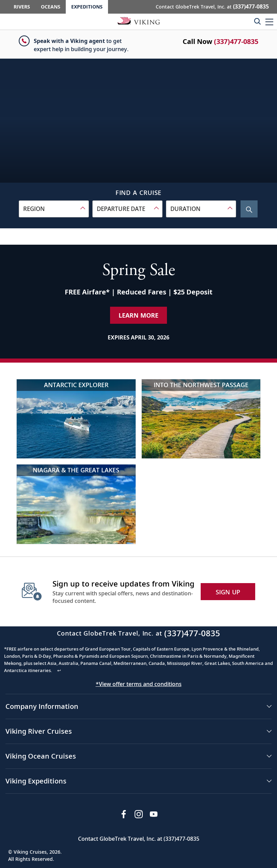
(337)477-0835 (236, 41)
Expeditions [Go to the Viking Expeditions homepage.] (87, 7)
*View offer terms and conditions (139, 684)
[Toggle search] (257, 21)
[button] (269, 22)
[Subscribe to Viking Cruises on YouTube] (154, 814)
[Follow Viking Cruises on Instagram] (139, 814)
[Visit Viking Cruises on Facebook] (124, 814)
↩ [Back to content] (59, 670)
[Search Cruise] (249, 209)
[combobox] (54, 209)
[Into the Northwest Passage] (201, 419)
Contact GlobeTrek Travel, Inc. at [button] (212, 6)
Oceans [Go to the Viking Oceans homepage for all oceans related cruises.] (51, 7)
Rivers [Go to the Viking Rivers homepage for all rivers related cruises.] (22, 7)
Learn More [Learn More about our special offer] (138, 315)
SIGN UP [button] (228, 592)
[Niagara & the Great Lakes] (76, 504)
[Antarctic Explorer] (76, 419)
